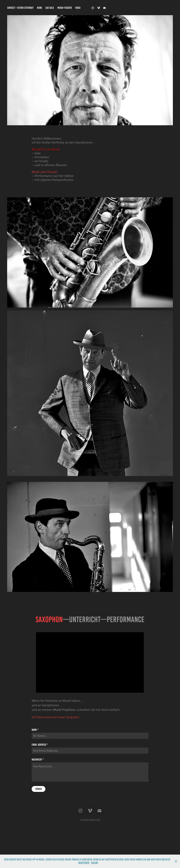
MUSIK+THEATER (65, 8)
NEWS (40, 8)
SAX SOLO (50, 8)
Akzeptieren (84, 863)
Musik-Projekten (64, 710)
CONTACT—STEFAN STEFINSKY (20, 8)
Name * (35, 730)
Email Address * (40, 745)
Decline (95, 863)
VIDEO (78, 8)
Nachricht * (38, 759)
